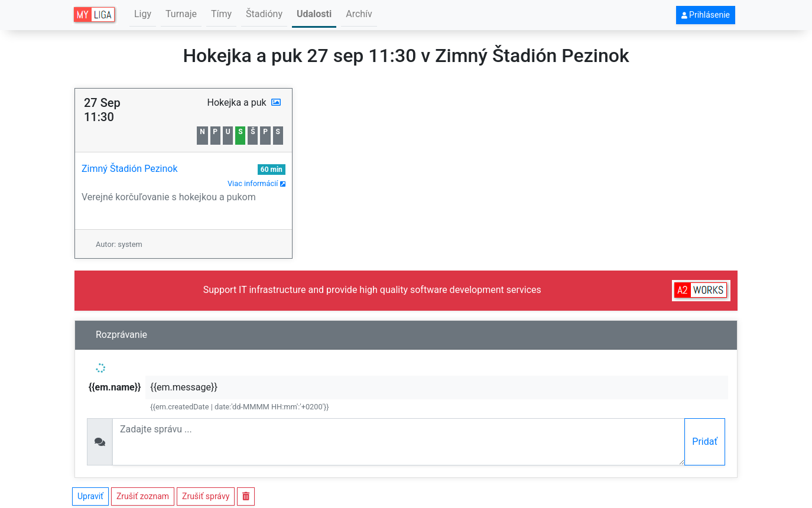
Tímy (221, 14)
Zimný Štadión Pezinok (130, 169)
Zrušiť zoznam (143, 496)
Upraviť (90, 496)
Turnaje (181, 14)
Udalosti (314, 14)
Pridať (705, 442)
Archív (359, 14)
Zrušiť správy (206, 496)
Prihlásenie (706, 15)
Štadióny (264, 14)
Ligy (143, 14)
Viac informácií (256, 183)
